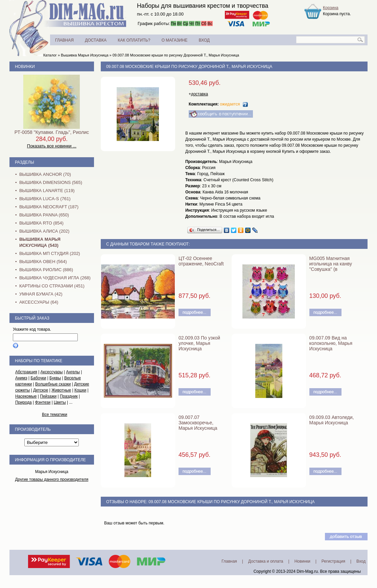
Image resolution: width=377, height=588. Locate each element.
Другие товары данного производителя (52, 479)
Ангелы (73, 372)
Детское (41, 390)
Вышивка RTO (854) (41, 223)
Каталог (50, 55)
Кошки (80, 390)
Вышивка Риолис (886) (46, 270)
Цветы (60, 402)
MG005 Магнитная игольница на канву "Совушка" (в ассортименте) (331, 266)
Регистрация (333, 561)
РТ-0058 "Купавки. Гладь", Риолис (52, 132)
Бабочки (38, 378)
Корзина (331, 8)
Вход (361, 561)
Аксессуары (52, 372)
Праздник (69, 396)
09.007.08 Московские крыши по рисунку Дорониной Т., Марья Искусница (176, 55)
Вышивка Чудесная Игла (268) (55, 278)
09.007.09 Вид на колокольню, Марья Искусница (331, 343)
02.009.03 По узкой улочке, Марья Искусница (199, 343)
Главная (229, 561)
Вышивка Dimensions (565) (51, 182)
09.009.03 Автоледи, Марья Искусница (332, 420)
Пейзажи (48, 396)
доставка (199, 94)
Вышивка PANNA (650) (44, 215)
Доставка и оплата (266, 561)
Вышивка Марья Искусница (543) (40, 242)
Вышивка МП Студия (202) (50, 253)
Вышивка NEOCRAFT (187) (49, 207)
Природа (23, 402)
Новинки (25, 67)
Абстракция (26, 372)
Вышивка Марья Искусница (85, 55)
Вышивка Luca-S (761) (45, 199)
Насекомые (26, 396)
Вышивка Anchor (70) (45, 174)
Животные (61, 390)
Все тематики (55, 415)
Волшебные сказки (53, 384)
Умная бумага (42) (41, 294)
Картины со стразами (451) (52, 286)
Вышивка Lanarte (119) (47, 191)
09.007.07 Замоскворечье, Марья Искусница (198, 423)
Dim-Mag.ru (307, 571)
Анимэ (21, 378)
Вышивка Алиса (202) (44, 231)
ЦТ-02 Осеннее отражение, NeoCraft (201, 261)
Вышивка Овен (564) (43, 262)
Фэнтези (43, 402)
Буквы (55, 378)
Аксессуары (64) (39, 302)
